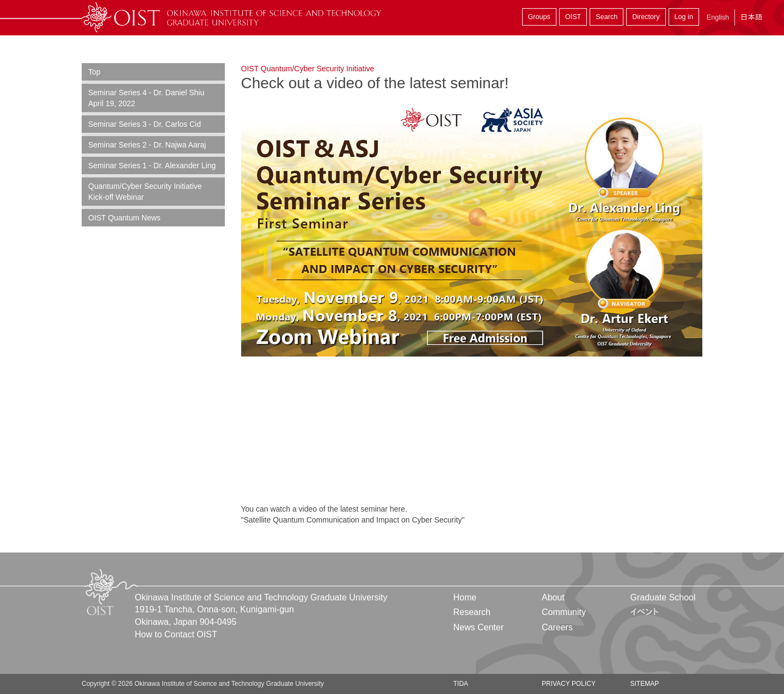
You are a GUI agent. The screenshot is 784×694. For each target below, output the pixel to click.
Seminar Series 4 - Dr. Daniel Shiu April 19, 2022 (146, 98)
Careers (557, 627)
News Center (479, 627)
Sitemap (644, 684)
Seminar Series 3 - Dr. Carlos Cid (145, 124)
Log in (684, 17)
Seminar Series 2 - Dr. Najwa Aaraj (147, 145)
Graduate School (663, 597)
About (553, 597)
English (718, 17)
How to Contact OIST (176, 634)
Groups (539, 17)
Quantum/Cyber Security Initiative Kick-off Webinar (145, 192)
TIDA (461, 684)
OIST (573, 17)
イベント (644, 612)
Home (465, 597)
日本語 (751, 17)
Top (94, 72)
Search (607, 17)
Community (564, 612)
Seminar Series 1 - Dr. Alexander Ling (152, 165)
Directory (646, 17)
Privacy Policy (569, 684)
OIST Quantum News (124, 218)
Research (472, 612)
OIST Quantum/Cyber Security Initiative (308, 69)
